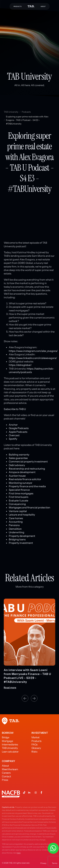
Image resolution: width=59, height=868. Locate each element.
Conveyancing (17, 504)
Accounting (16, 522)
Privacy (43, 863)
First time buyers (19, 497)
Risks (34, 752)
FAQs (35, 744)
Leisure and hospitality (22, 515)
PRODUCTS (18, 6)
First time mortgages (21, 493)
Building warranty (19, 455)
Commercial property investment (28, 461)
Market (35, 737)
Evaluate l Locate (18, 501)
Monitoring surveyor (21, 483)
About (5, 766)
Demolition (15, 529)
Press (5, 780)
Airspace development (22, 472)
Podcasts (26, 112)
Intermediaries (10, 744)
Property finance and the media (27, 486)
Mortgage (7, 741)
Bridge (6, 737)
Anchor (13, 425)
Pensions (14, 525)
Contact (6, 776)
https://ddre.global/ (20, 365)
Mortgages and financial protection (29, 507)
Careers (6, 773)
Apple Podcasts (18, 432)
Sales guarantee (18, 458)
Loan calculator (10, 752)
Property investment (21, 543)
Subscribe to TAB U (15, 409)
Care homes (16, 518)
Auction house (17, 476)
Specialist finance (19, 490)
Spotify (13, 439)
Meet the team (10, 769)
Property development (22, 536)
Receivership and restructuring (27, 469)
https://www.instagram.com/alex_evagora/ (33, 351)
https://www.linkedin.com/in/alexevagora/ (33, 358)
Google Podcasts (19, 428)
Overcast (14, 435)
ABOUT (43, 6)
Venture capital (18, 511)
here (19, 853)
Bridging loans (17, 539)
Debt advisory (17, 465)
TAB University (11, 112)
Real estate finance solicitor (25, 479)
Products (37, 741)
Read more (10, 688)
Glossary (36, 748)
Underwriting (17, 532)
